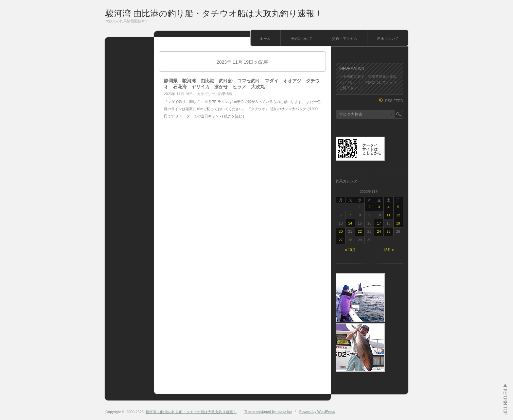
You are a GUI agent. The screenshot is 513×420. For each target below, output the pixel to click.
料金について (388, 39)
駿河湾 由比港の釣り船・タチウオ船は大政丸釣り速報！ (214, 13)
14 (350, 223)
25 (388, 231)
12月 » (388, 250)
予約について (301, 39)
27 (341, 240)
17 (379, 223)
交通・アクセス (345, 39)
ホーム (265, 39)
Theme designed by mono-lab (268, 412)
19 (398, 223)
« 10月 (350, 250)
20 (341, 231)
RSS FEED (394, 101)
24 (379, 231)
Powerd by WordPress (317, 412)
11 (388, 215)
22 (360, 231)
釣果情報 (225, 94)
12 (398, 215)
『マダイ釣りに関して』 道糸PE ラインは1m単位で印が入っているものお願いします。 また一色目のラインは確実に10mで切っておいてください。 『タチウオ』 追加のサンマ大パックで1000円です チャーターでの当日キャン (242, 109)
